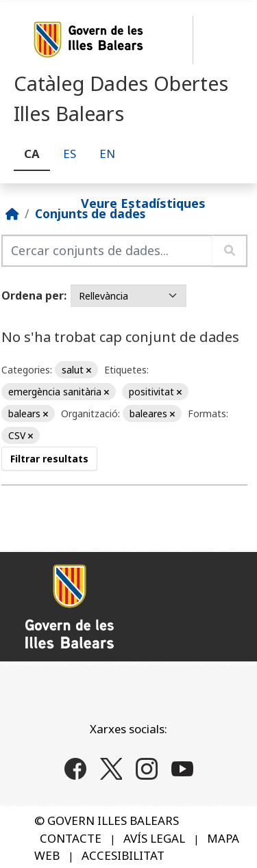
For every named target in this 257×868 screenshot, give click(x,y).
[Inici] (12, 213)
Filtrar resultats (49, 459)
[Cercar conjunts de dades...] (107, 251)
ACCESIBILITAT (123, 855)
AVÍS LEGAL (154, 838)
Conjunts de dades (90, 213)
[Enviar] (230, 251)
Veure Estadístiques (143, 202)
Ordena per (33, 295)
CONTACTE (71, 838)
